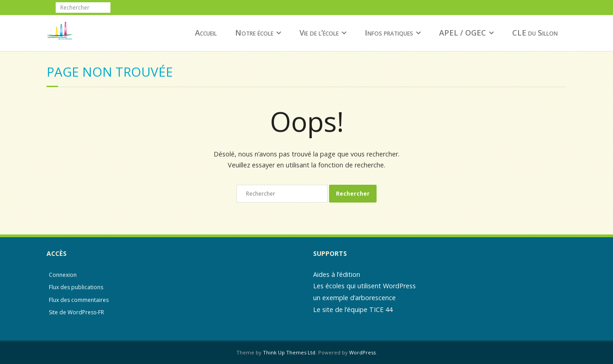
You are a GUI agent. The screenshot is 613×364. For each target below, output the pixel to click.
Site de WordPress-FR (76, 312)
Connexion (63, 275)
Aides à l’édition (337, 274)
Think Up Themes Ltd (289, 352)
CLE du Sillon (535, 33)
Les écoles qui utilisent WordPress (364, 286)
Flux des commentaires (79, 300)
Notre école (254, 33)
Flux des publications (76, 287)
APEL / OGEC (463, 33)
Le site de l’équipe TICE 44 (353, 309)
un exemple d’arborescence (354, 298)
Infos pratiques (389, 33)
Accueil (206, 33)
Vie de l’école (319, 33)
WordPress (362, 352)
